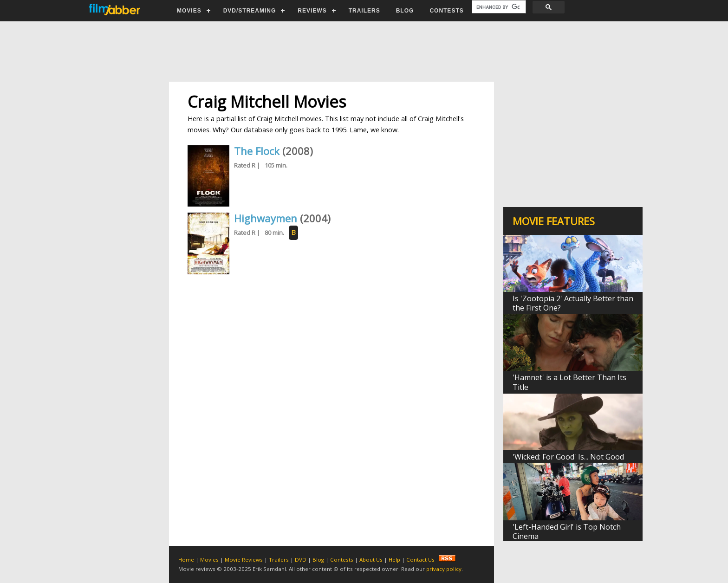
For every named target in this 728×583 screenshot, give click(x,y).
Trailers (279, 560)
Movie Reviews (244, 560)
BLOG (405, 11)
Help (394, 560)
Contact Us (420, 560)
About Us (371, 560)
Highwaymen (266, 218)
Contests (342, 560)
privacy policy (444, 569)
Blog (318, 560)
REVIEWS (312, 11)
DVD (301, 560)
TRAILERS (364, 11)
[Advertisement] (364, 52)
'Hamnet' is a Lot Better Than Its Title (569, 382)
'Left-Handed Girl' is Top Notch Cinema (567, 531)
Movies (209, 560)
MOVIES (189, 11)
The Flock (257, 151)
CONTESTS (446, 11)
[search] (498, 7)
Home (186, 560)
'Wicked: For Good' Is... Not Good (568, 457)
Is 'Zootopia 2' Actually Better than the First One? (573, 303)
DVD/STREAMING (250, 11)
